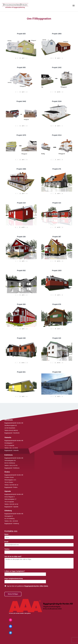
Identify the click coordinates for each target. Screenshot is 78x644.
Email (7, 542)
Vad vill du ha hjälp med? (13, 556)
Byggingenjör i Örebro (11, 487)
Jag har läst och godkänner (28, 586)
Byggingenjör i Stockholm (12, 433)
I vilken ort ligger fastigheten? (15, 571)
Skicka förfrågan (13, 594)
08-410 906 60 (13, 430)
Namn (7, 534)
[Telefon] (39, 552)
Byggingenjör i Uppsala (11, 507)
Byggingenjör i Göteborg (12, 523)
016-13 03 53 (13, 465)
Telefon (7, 549)
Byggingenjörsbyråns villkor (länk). (36, 586)
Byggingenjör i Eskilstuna (12, 468)
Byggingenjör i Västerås (11, 450)
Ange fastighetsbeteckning (14, 579)
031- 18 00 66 (14, 521)
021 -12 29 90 (14, 448)
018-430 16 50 (14, 504)
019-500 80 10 (14, 485)
